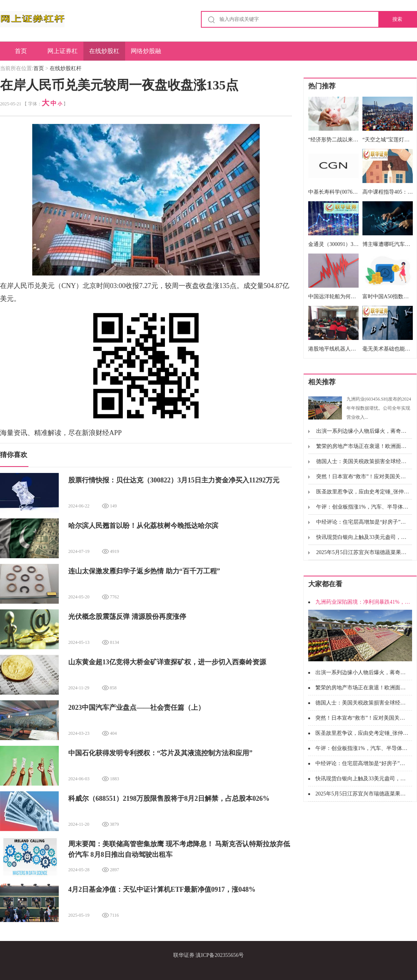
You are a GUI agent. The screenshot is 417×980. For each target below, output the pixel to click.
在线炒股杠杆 (104, 54)
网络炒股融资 (146, 54)
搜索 (397, 19)
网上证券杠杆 (63, 54)
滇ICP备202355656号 (220, 955)
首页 (21, 51)
